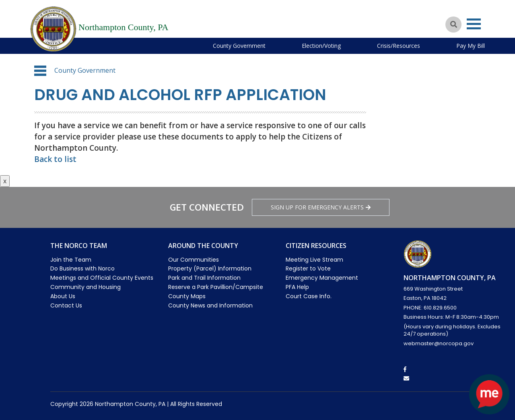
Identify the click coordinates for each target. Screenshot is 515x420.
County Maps (187, 296)
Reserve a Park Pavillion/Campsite (216, 287)
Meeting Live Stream (314, 260)
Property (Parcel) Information (210, 268)
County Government (239, 46)
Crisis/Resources (399, 46)
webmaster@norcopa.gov (439, 343)
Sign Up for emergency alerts (321, 207)
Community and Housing (85, 287)
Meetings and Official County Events (102, 278)
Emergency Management (322, 278)
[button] (40, 71)
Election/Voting (321, 46)
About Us (63, 296)
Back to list (55, 159)
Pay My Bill (471, 46)
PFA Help (297, 287)
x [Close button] (5, 181)
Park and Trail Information (204, 278)
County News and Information (210, 305)
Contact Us (66, 305)
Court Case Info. (309, 296)
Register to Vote (308, 268)
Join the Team (71, 260)
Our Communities (194, 260)
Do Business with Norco (82, 268)
